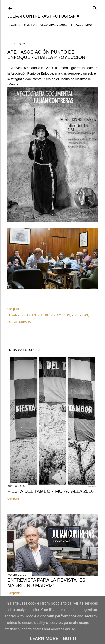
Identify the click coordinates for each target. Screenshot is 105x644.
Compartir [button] (14, 309)
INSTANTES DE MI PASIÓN (38, 315)
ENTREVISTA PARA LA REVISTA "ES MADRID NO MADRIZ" (46, 583)
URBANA (25, 322)
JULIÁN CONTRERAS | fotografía (43, 16)
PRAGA (77, 25)
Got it (70, 638)
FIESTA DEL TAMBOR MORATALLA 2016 (51, 491)
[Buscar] (95, 7)
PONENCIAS (80, 315)
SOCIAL (12, 322)
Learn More (44, 638)
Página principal (22, 25)
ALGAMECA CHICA (54, 25)
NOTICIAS (63, 315)
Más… (90, 25)
